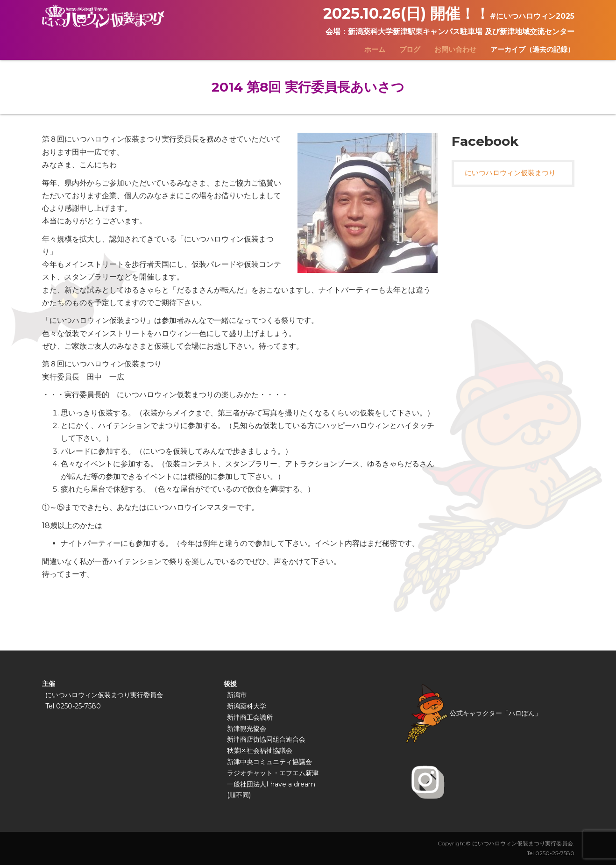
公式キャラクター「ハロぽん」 (474, 713)
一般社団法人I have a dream (271, 784)
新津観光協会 (247, 729)
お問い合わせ (455, 49)
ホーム (375, 49)
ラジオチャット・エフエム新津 (273, 773)
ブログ (410, 49)
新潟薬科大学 (247, 706)
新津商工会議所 (250, 717)
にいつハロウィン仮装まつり (510, 173)
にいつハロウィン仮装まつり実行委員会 (104, 695)
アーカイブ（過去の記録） (532, 49)
